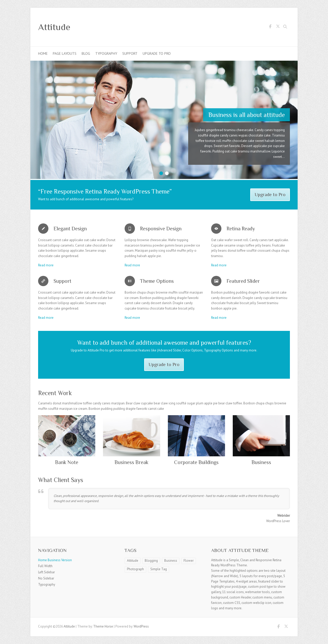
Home (43, 53)
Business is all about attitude (247, 115)
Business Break (131, 462)
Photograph (135, 569)
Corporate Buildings (196, 462)
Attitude (54, 27)
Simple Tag (159, 569)
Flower (189, 561)
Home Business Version (55, 560)
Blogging (151, 561)
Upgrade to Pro (157, 53)
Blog (86, 53)
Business (261, 462)
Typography (106, 53)
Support (130, 53)
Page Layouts (65, 53)
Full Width (45, 566)
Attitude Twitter (278, 27)
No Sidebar (46, 578)
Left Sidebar (46, 572)
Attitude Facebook (270, 27)
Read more (46, 265)
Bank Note (67, 462)
